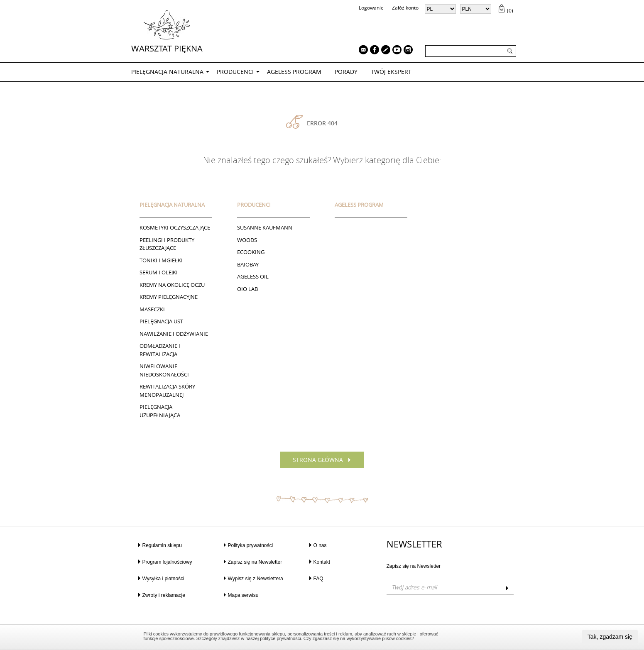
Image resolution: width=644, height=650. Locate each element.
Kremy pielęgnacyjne (169, 297)
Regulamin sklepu (162, 545)
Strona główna (318, 460)
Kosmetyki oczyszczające (175, 227)
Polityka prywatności (251, 545)
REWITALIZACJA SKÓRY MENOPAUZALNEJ (167, 391)
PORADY (346, 72)
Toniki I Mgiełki (161, 260)
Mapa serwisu (243, 595)
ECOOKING (251, 252)
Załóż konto (405, 8)
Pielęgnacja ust (161, 321)
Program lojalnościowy (167, 562)
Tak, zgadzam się (610, 637)
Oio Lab (247, 289)
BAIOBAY (248, 264)
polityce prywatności (280, 638)
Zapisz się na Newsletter (255, 562)
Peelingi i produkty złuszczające (167, 244)
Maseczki (152, 309)
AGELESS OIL (253, 276)
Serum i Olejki (159, 272)
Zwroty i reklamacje (164, 595)
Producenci (235, 72)
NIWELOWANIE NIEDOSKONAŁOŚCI (164, 370)
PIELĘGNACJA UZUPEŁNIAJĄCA (160, 411)
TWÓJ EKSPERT (391, 72)
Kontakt (322, 562)
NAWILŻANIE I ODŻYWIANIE (174, 334)
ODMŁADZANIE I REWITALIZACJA (160, 350)
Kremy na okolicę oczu (172, 285)
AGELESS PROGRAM (294, 72)
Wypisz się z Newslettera (256, 579)
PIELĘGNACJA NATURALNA (167, 72)
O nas (320, 545)
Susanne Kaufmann (265, 227)
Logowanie (371, 8)
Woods (247, 240)
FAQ (318, 579)
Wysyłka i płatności (163, 579)
